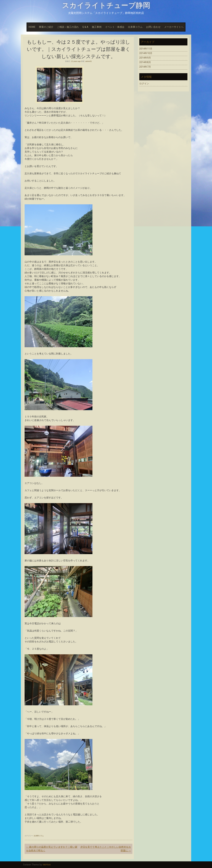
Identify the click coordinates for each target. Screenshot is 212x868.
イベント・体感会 (115, 27)
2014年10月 (146, 53)
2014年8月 (145, 62)
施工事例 (97, 27)
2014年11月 (146, 49)
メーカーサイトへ (174, 27)
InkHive (47, 865)
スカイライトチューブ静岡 (106, 5)
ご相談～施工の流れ (68, 27)
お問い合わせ (153, 27)
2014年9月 (145, 58)
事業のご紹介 (46, 27)
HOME (32, 27)
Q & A (85, 27)
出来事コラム (135, 27)
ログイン (144, 84)
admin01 (89, 61)
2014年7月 (145, 67)
